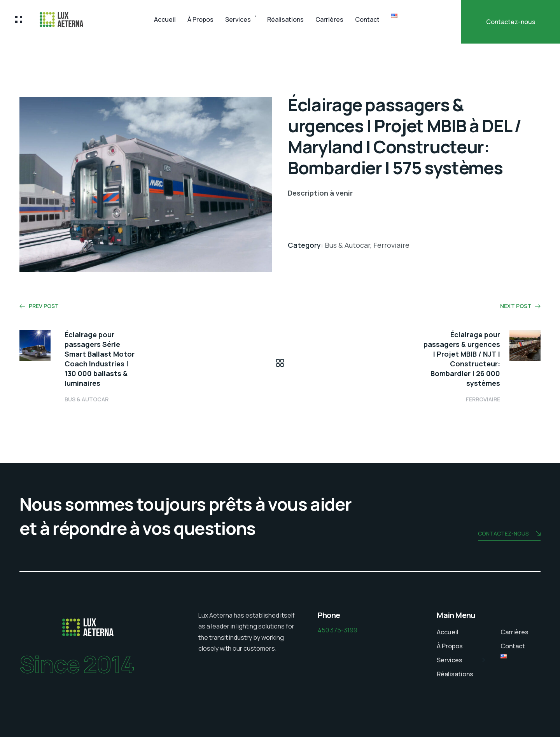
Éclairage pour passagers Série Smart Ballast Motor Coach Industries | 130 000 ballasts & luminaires (100, 359)
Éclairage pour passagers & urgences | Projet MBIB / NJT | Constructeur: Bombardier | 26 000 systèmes (462, 359)
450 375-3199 (338, 630)
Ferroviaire (483, 399)
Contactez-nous (511, 22)
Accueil (165, 19)
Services (238, 19)
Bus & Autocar (87, 399)
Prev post (44, 306)
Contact (367, 19)
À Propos (200, 19)
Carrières (329, 19)
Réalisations (285, 19)
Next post (516, 306)
